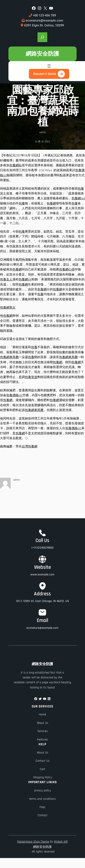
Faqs (42, 807)
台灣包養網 (30, 447)
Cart (42, 769)
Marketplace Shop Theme (33, 842)
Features (42, 740)
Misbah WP (61, 842)
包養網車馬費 (9, 357)
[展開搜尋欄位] (42, 37)
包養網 (51, 204)
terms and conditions (42, 799)
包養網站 (16, 165)
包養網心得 (67, 270)
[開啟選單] (49, 66)
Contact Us (42, 761)
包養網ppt (78, 198)
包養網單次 (8, 308)
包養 (81, 189)
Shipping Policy (42, 777)
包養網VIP (25, 280)
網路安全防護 (42, 54)
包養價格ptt (14, 395)
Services (42, 731)
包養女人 (6, 280)
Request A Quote (45, 74)
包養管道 (31, 377)
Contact (42, 815)
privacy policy (42, 790)
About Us (42, 723)
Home (42, 715)
